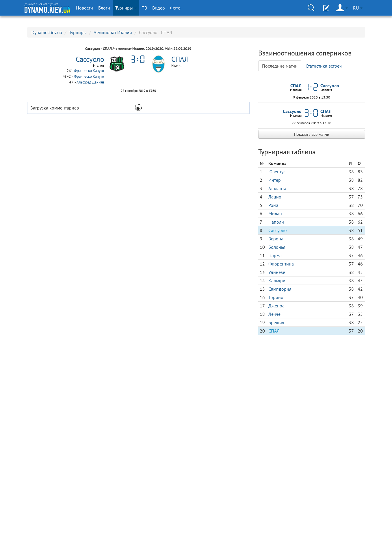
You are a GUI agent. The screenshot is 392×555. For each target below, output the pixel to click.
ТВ (144, 8)
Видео (159, 8)
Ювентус (277, 172)
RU (358, 8)
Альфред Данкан (90, 82)
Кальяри (277, 281)
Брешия (276, 322)
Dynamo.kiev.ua (47, 32)
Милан (275, 214)
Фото (175, 8)
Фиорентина (281, 264)
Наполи (276, 222)
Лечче (274, 314)
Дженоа (276, 306)
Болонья (277, 247)
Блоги (104, 8)
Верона (276, 239)
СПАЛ (274, 331)
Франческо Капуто (89, 71)
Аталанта (277, 188)
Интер (275, 180)
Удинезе (277, 272)
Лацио (275, 197)
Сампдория (280, 289)
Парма (275, 255)
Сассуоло (278, 230)
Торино (276, 297)
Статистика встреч (324, 66)
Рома (273, 205)
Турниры (126, 8)
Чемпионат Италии (113, 32)
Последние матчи (280, 66)
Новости (84, 8)
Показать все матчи (312, 134)
